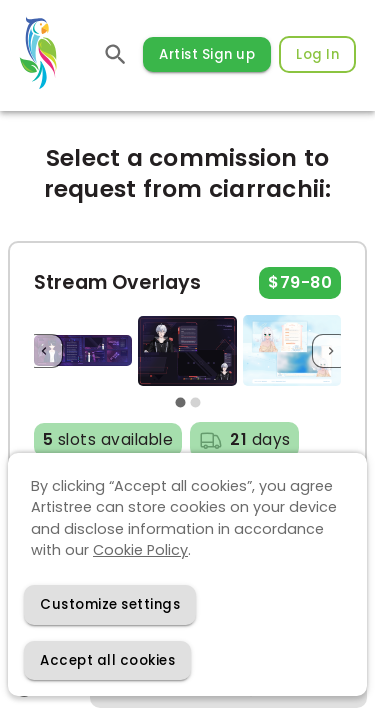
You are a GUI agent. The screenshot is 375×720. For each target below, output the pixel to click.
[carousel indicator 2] (195, 403)
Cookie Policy (140, 550)
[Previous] (44, 351)
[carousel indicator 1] (180, 403)
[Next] (331, 351)
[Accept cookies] (107, 660)
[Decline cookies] (110, 604)
